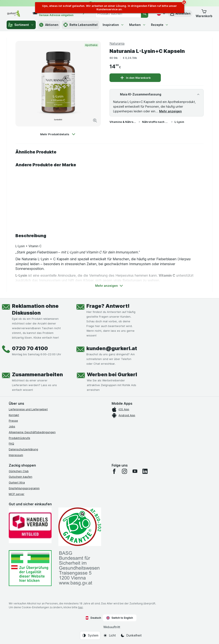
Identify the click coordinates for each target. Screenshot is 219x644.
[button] (204, 13)
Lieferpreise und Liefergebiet (28, 409)
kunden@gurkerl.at (112, 348)
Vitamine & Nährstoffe (123, 122)
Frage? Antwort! (108, 306)
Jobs (12, 426)
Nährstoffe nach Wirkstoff (156, 122)
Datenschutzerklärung (23, 449)
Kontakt (14, 415)
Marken (138, 25)
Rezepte (160, 25)
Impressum (16, 455)
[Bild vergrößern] (95, 120)
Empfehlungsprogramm (24, 488)
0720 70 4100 (30, 348)
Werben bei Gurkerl (112, 374)
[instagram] (124, 471)
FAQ (11, 443)
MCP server (17, 494)
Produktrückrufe (19, 438)
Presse (13, 421)
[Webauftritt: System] (90, 635)
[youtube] (135, 471)
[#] (30, 568)
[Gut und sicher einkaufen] (80, 527)
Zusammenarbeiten (37, 374)
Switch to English (120, 618)
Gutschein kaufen (21, 477)
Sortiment (21, 25)
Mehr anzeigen (170, 111)
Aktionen (49, 25)
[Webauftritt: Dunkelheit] (131, 635)
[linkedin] (145, 471)
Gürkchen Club (19, 471)
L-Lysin (179, 122)
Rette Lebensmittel (81, 25)
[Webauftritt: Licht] (109, 635)
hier (80, 607)
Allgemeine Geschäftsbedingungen (32, 432)
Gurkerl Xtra (17, 482)
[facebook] (114, 471)
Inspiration (113, 25)
